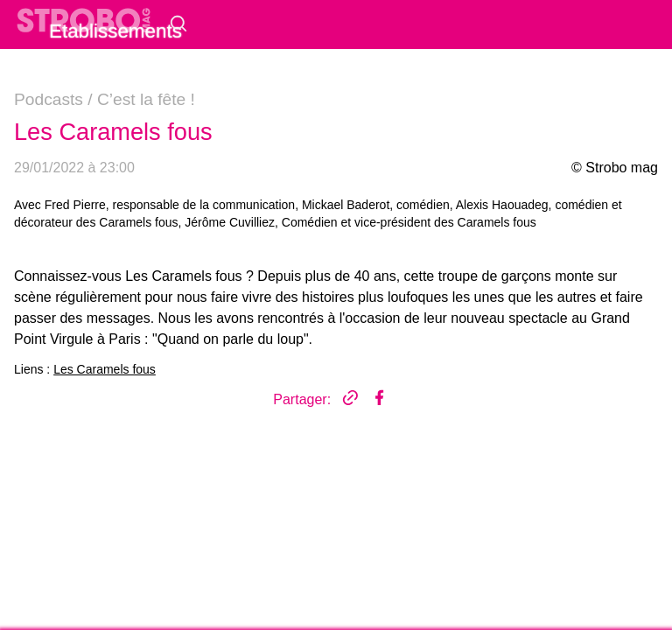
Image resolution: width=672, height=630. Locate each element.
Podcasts (49, 99)
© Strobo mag (615, 168)
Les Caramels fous (105, 369)
